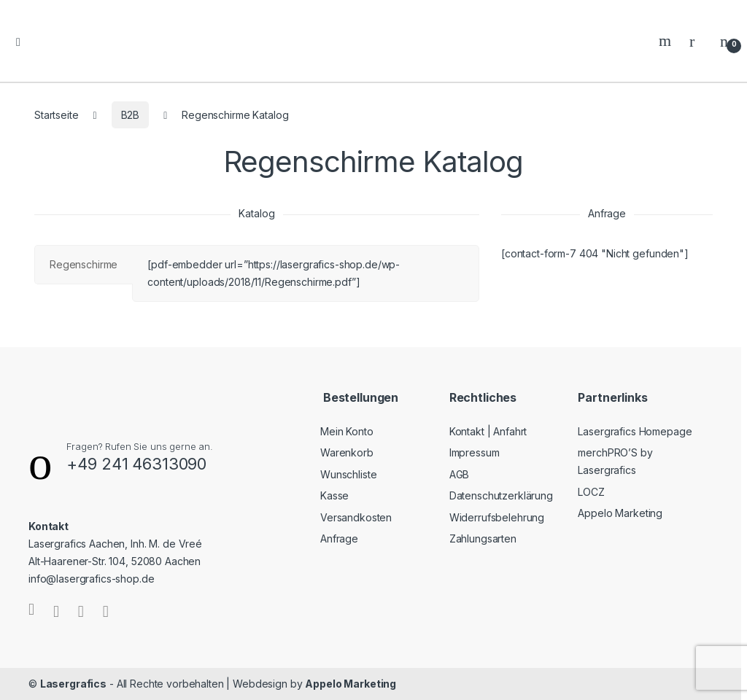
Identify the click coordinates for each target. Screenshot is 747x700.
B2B (131, 115)
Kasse (334, 495)
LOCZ (591, 492)
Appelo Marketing (620, 513)
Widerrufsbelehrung (497, 517)
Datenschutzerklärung (501, 495)
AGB (460, 474)
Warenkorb (347, 452)
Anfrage (339, 538)
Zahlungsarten (483, 538)
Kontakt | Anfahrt (488, 431)
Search (667, 41)
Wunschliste (348, 474)
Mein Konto (347, 431)
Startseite (57, 115)
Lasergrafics (73, 684)
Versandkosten (356, 517)
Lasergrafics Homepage (635, 431)
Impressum (475, 452)
